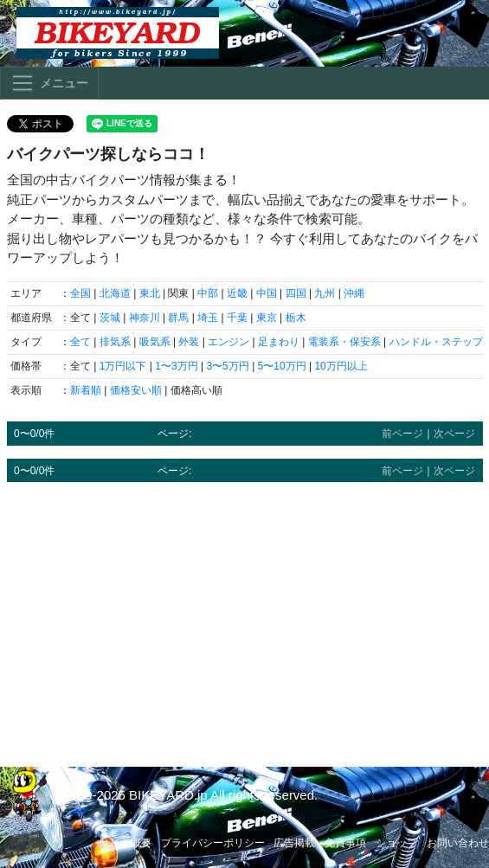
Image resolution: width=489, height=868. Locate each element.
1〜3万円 (176, 366)
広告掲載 (294, 843)
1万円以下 (123, 366)
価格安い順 (136, 390)
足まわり (279, 342)
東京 (267, 318)
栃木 (296, 318)
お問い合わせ (458, 843)
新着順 (86, 390)
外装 (189, 342)
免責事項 (345, 843)
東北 (150, 293)
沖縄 (354, 293)
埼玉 (208, 318)
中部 (208, 293)
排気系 (115, 342)
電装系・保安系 (344, 342)
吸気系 (155, 342)
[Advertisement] (245, 616)
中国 (267, 293)
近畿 (237, 293)
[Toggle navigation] (49, 83)
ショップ (396, 843)
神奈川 (145, 318)
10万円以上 (341, 366)
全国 (80, 293)
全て (80, 342)
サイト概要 (125, 843)
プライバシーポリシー (213, 843)
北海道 (115, 293)
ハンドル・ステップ (436, 342)
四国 (296, 293)
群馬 (178, 318)
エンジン (228, 342)
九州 (325, 293)
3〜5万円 (227, 366)
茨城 (110, 318)
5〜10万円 (282, 366)
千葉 (237, 318)
